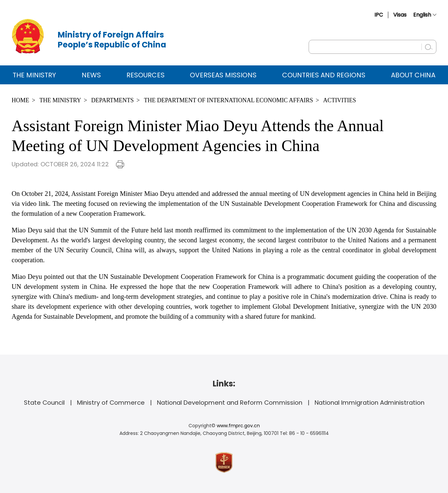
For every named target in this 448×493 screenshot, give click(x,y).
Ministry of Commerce (111, 403)
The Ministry (34, 75)
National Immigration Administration (370, 403)
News (91, 75)
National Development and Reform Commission (230, 403)
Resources (146, 75)
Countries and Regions (324, 75)
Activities (340, 100)
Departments (112, 100)
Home (20, 100)
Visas (400, 15)
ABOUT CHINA (413, 75)
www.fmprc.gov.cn (238, 426)
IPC (379, 15)
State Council (44, 403)
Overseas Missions (223, 75)
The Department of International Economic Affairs (228, 100)
